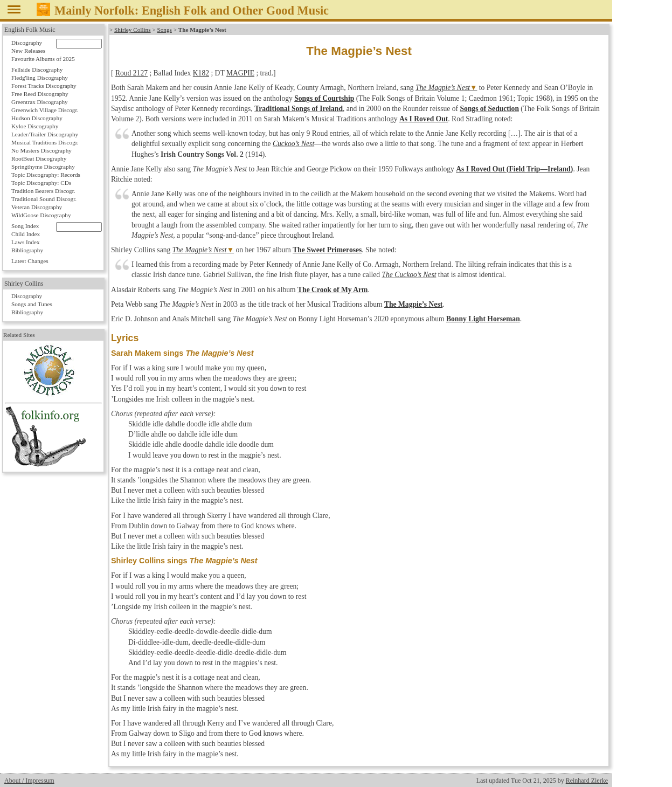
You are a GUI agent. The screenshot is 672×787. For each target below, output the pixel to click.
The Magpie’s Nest (443, 88)
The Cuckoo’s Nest (409, 275)
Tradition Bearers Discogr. (43, 191)
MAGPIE (240, 73)
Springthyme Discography (43, 167)
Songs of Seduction (489, 109)
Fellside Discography (37, 70)
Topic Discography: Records (46, 175)
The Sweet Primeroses (327, 250)
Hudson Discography (37, 118)
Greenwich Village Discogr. (45, 110)
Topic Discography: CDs (41, 183)
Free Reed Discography (40, 94)
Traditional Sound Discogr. (44, 199)
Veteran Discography (37, 207)
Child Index (26, 234)
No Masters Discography (41, 150)
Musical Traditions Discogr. (45, 142)
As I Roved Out (424, 119)
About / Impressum (29, 781)
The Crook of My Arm (332, 290)
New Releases (28, 51)
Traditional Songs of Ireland (299, 109)
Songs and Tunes (32, 304)
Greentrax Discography (40, 102)
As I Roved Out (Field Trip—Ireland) (514, 169)
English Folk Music (30, 30)
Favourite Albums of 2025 (43, 59)
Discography (27, 43)
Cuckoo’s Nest (293, 144)
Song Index (25, 226)
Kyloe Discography (35, 126)
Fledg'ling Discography (40, 78)
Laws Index (26, 242)
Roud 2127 (131, 73)
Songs (164, 30)
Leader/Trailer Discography (45, 134)
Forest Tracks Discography (44, 86)
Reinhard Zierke (587, 781)
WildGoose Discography (41, 215)
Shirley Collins (132, 30)
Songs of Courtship (324, 98)
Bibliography (27, 250)
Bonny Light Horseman (483, 319)
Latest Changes (30, 261)
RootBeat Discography (39, 158)
